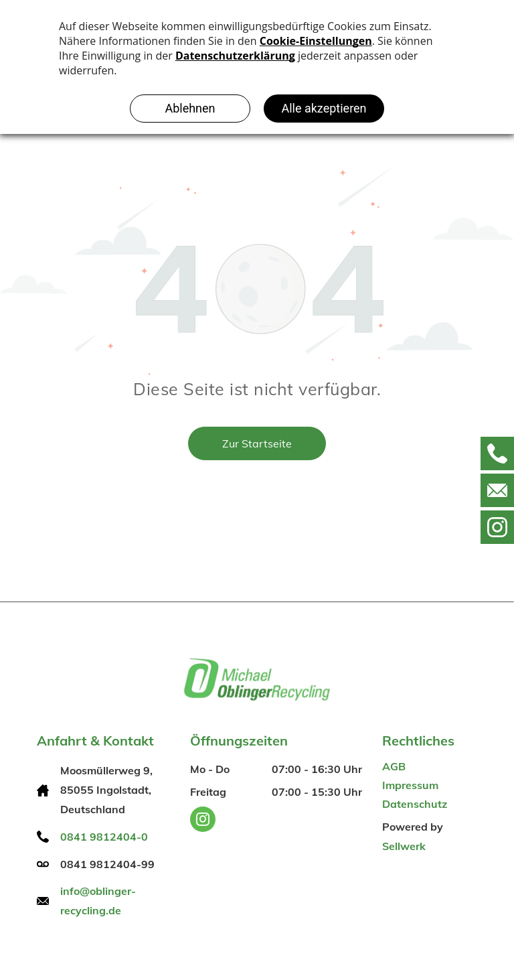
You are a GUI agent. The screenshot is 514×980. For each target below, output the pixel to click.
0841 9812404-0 (104, 837)
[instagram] (203, 821)
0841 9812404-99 (107, 864)
